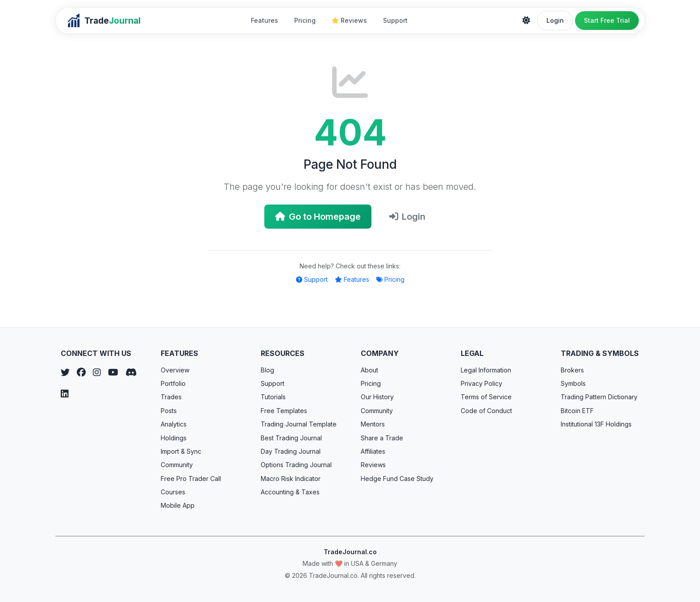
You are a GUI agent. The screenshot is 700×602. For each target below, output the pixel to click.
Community (177, 465)
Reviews (349, 20)
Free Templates (284, 411)
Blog (267, 370)
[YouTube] (113, 372)
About (369, 370)
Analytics (174, 424)
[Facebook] (81, 372)
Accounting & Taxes (290, 492)
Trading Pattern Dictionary (599, 397)
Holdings (174, 438)
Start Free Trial (607, 20)
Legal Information (486, 370)
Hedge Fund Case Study (397, 479)
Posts (169, 411)
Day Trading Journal (291, 451)
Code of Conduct (486, 411)
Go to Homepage (318, 217)
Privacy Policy (481, 383)
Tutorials (273, 397)
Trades (171, 397)
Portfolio (173, 383)
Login (555, 20)
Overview (175, 370)
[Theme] (526, 21)
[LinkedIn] (65, 394)
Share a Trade (382, 438)
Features (265, 20)
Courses (173, 492)
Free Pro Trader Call (191, 479)
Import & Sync (181, 451)
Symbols (573, 383)
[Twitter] (65, 372)
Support (395, 20)
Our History (377, 397)
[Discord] (131, 372)
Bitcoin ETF (577, 411)
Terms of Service (486, 397)
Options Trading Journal (296, 465)
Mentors (373, 424)
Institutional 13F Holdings (596, 424)
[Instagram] (97, 372)
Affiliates (373, 451)
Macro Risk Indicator (291, 479)
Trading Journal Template (299, 424)
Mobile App (178, 505)
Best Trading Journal (291, 438)
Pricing (305, 20)
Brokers (572, 370)
